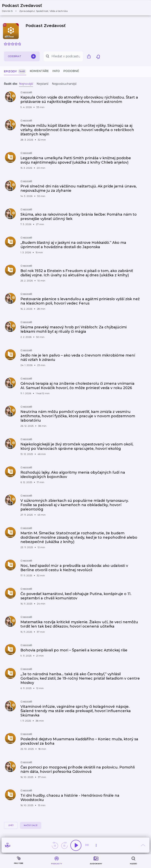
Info (56, 71)
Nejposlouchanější (64, 84)
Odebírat (22, 56)
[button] (37, 8)
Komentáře (39, 71)
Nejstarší (42, 84)
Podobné (71, 71)
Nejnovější (26, 84)
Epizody (15, 71)
